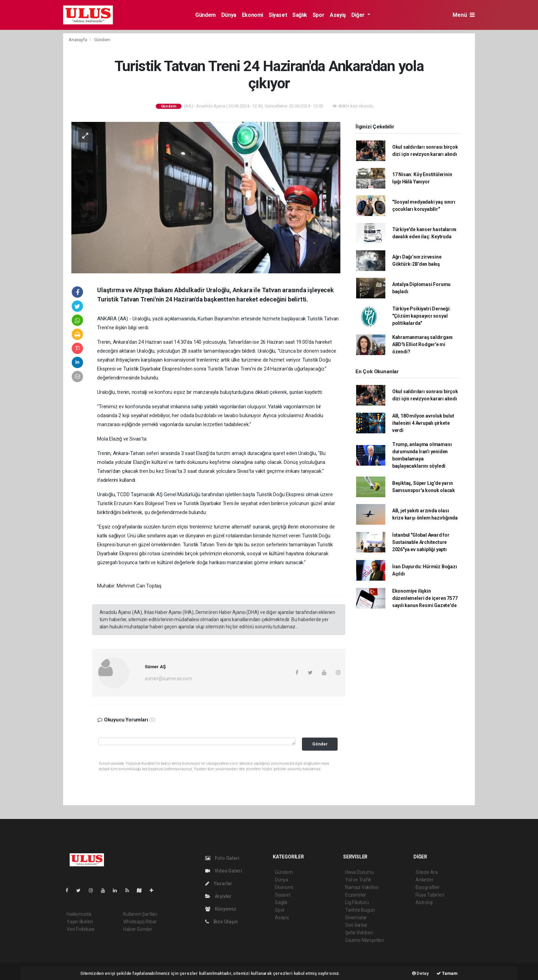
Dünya (229, 15)
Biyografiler (428, 887)
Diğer (359, 15)
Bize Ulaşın (221, 922)
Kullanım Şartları (140, 914)
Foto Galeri (222, 858)
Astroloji (424, 902)
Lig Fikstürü (357, 902)
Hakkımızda (79, 914)
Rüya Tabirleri (430, 895)
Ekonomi (253, 15)
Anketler (424, 880)
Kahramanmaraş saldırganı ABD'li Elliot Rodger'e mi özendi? (422, 344)
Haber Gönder (138, 929)
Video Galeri (223, 871)
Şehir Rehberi (359, 933)
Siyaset (278, 15)
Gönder (320, 744)
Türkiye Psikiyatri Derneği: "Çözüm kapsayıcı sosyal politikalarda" (422, 316)
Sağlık (300, 15)
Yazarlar (219, 884)
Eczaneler (356, 895)
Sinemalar (356, 918)
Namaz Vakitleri (362, 887)
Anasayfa (78, 40)
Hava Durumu (360, 872)
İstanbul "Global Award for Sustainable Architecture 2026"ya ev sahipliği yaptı (421, 542)
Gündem (206, 15)
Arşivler (218, 896)
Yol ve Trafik (358, 880)
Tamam (447, 973)
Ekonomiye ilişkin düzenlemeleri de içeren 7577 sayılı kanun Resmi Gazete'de (425, 598)
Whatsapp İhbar (140, 922)
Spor (318, 15)
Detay (420, 973)
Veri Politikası (80, 929)
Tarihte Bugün (360, 910)
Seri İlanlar (356, 925)
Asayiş (338, 15)
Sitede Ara (427, 872)
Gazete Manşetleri (365, 940)
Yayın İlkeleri (80, 922)
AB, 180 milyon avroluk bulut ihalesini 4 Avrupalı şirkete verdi (423, 423)
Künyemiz (221, 909)
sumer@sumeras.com (168, 679)
